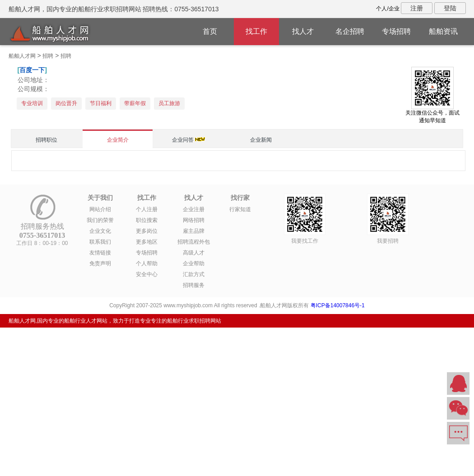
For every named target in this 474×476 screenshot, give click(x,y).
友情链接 (100, 253)
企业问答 (183, 140)
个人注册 (147, 209)
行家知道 (240, 209)
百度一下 (32, 70)
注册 (417, 8)
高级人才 (194, 253)
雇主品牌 (194, 231)
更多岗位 (147, 231)
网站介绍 (100, 209)
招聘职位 (46, 140)
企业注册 (194, 209)
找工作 (256, 31)
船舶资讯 (443, 31)
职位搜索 (147, 220)
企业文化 (100, 231)
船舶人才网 (22, 56)
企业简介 (118, 140)
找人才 (303, 31)
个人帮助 (147, 263)
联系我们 (100, 242)
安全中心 (147, 274)
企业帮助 (194, 263)
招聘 (48, 56)
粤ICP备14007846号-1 (338, 305)
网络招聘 (194, 220)
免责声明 (100, 263)
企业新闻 (261, 140)
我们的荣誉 (100, 220)
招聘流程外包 (194, 242)
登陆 (450, 8)
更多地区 (147, 242)
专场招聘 (396, 31)
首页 (210, 31)
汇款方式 (194, 274)
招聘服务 (194, 285)
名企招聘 (350, 31)
